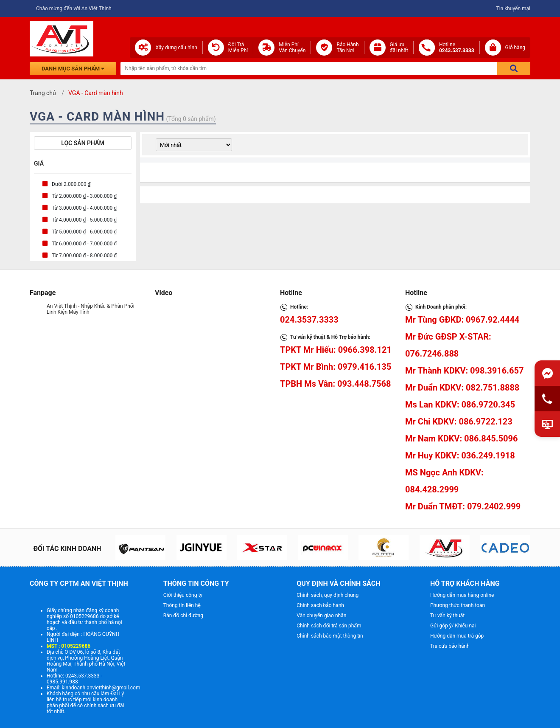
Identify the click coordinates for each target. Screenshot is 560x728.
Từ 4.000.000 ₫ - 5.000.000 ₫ (84, 220)
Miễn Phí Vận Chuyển (292, 48)
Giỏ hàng (515, 48)
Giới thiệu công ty (183, 595)
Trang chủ (43, 93)
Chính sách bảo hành (320, 605)
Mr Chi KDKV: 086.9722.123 (459, 422)
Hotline (457, 48)
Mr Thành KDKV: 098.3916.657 (464, 371)
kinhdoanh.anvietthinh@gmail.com (101, 688)
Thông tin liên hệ (182, 605)
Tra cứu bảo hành (450, 646)
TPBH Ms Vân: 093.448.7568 (335, 384)
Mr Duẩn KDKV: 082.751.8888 (462, 388)
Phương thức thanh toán (458, 605)
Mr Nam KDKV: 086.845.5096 (461, 438)
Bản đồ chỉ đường (183, 616)
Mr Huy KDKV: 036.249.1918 (460, 455)
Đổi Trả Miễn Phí (238, 48)
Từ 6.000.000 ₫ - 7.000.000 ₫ (84, 244)
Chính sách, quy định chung (328, 595)
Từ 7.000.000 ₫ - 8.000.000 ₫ (84, 256)
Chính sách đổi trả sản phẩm (329, 626)
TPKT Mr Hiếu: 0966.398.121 (336, 350)
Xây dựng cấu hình (176, 48)
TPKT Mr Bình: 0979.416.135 (336, 367)
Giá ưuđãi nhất (399, 48)
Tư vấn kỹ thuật (447, 616)
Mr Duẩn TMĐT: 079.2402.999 (463, 506)
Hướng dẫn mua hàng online (462, 595)
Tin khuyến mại (513, 8)
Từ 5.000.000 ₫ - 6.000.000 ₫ (84, 232)
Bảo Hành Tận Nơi (347, 48)
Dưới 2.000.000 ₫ (71, 184)
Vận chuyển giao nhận (321, 616)
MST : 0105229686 (69, 646)
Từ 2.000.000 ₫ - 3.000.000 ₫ (84, 196)
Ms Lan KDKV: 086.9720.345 (460, 405)
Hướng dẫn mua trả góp (457, 636)
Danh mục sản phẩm (73, 69)
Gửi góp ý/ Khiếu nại (453, 626)
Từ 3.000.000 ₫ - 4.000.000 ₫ (84, 208)
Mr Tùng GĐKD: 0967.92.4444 (462, 320)
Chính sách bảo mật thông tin (330, 636)
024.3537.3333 (309, 320)
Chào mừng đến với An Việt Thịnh (74, 8)
